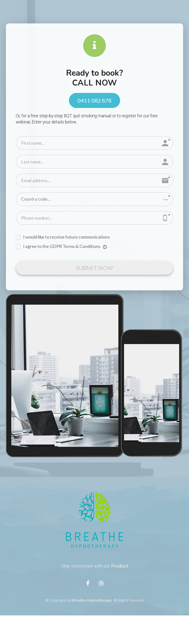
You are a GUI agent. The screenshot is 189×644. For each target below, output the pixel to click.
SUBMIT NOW (95, 269)
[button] (94, 199)
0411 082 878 (94, 100)
